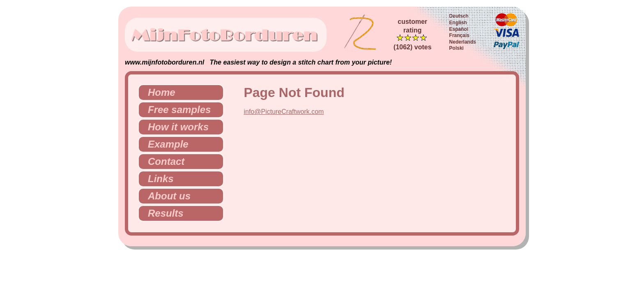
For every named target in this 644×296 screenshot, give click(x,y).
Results (162, 213)
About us (166, 196)
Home (158, 92)
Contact (163, 161)
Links (158, 179)
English (458, 23)
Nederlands (463, 42)
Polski (457, 48)
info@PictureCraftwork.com (284, 112)
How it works (175, 127)
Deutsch (459, 16)
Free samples (176, 110)
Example (165, 144)
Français (459, 35)
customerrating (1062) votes (413, 34)
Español (459, 29)
